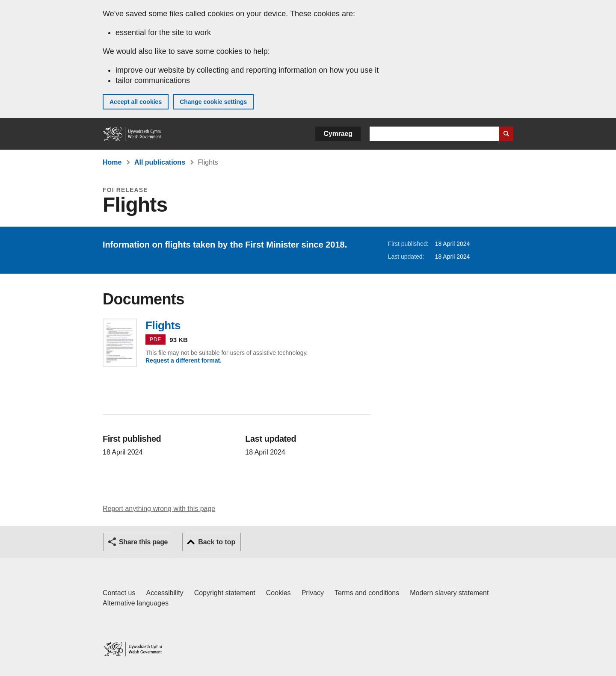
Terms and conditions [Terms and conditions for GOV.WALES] (367, 593)
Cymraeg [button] (338, 134)
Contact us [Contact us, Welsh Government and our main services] (119, 593)
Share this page (143, 542)
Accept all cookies (136, 102)
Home (112, 162)
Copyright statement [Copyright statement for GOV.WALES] (225, 593)
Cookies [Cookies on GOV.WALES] (278, 593)
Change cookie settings (213, 102)
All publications (160, 162)
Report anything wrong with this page (159, 509)
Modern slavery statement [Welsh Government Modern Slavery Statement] (449, 593)
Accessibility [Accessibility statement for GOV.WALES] (164, 593)
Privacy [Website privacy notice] (313, 593)
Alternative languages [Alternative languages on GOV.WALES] (136, 603)
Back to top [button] (217, 542)
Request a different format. (184, 360)
